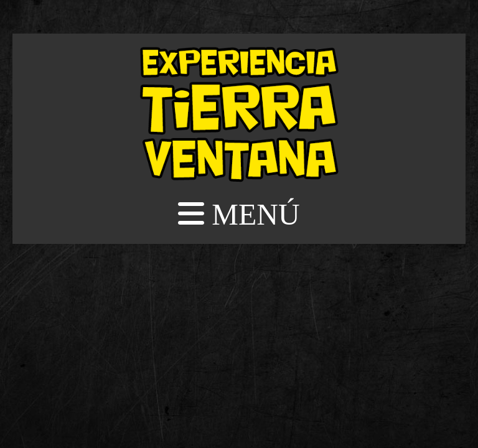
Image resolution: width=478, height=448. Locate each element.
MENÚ (239, 214)
